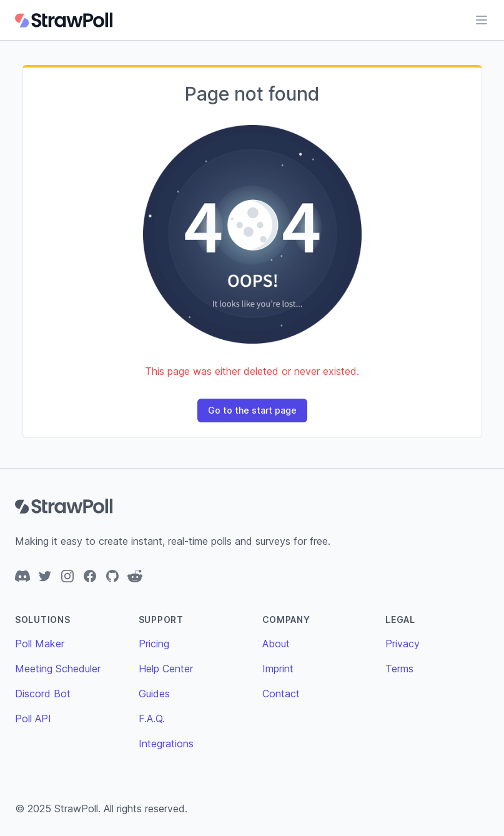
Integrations (166, 744)
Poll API (33, 719)
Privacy (403, 644)
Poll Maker (40, 644)
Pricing (154, 644)
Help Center (166, 669)
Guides (154, 694)
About (276, 644)
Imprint (278, 669)
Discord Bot (43, 694)
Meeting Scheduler (58, 669)
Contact (281, 694)
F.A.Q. (152, 719)
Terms (399, 669)
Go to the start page (252, 410)
